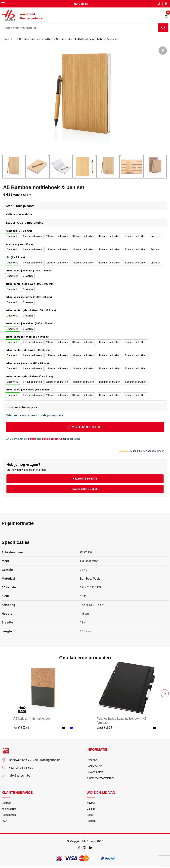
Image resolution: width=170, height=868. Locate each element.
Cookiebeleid (95, 766)
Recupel (92, 822)
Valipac (91, 810)
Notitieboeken (66, 39)
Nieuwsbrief (9, 810)
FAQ (4, 822)
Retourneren (9, 816)
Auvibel (91, 804)
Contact (7, 804)
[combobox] (80, 28)
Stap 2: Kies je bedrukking (25, 223)
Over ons (92, 760)
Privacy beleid (95, 773)
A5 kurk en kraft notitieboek (32, 718)
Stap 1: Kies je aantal (21, 206)
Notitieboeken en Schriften (36, 39)
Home (5, 39)
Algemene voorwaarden (102, 779)
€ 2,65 (105, 727)
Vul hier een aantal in (19, 214)
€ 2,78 (21, 727)
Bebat (90, 816)
